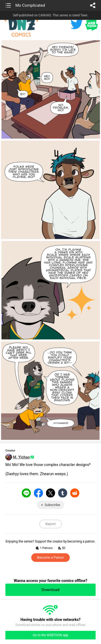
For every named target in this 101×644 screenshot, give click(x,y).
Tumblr (63, 493)
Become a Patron (50, 557)
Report (50, 524)
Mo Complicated (30, 5)
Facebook (39, 493)
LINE (26, 493)
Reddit (75, 493)
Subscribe (52, 505)
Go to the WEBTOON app (50, 635)
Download (50, 590)
